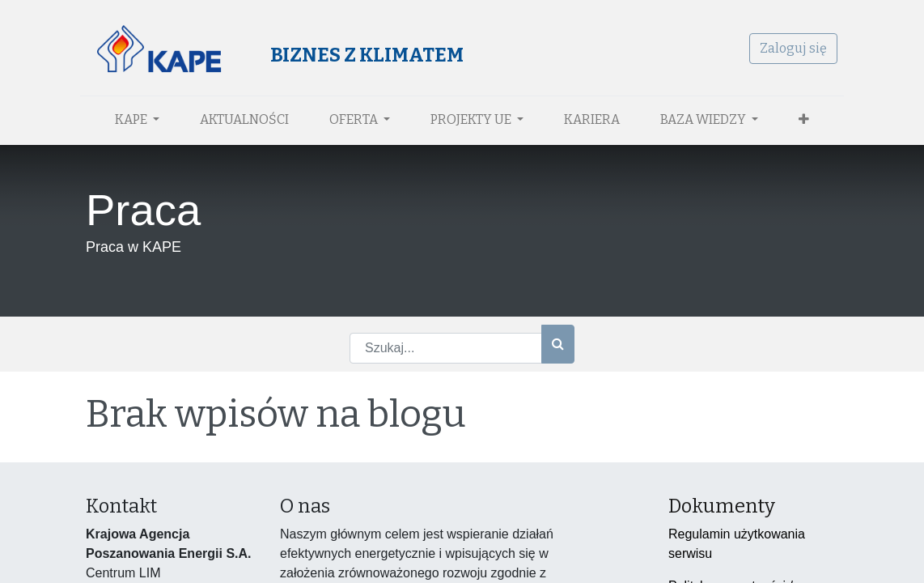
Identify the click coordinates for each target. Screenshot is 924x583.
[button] (804, 120)
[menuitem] (244, 120)
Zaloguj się (788, 48)
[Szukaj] (558, 344)
